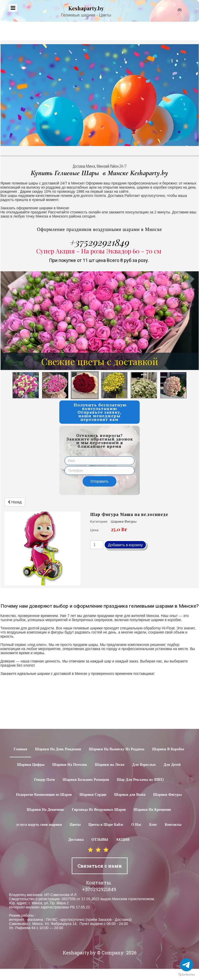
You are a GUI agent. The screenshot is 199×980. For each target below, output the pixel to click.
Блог (153, 825)
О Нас (136, 825)
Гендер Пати (45, 780)
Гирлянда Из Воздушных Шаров (99, 810)
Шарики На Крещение (152, 810)
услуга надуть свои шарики (39, 825)
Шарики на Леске (110, 765)
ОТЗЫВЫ (100, 840)
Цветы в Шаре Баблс (106, 825)
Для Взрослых (144, 765)
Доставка (76, 840)
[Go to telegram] (187, 965)
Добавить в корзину (125, 545)
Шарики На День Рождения (58, 749)
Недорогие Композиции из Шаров (44, 795)
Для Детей (172, 765)
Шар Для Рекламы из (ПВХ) (140, 780)
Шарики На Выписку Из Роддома (117, 749)
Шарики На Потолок (70, 765)
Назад (15, 502)
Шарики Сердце (93, 795)
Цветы (75, 825)
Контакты (173, 825)
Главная (20, 749)
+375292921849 (99, 242)
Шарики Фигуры (168, 795)
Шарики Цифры (31, 765)
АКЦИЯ (123, 840)
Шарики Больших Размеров (86, 780)
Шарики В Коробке (168, 749)
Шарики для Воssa (130, 795)
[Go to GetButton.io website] (187, 975)
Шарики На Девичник (45, 810)
